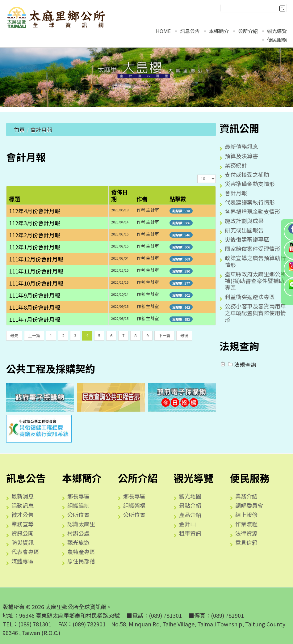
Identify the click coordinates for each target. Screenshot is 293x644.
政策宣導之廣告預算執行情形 (255, 261)
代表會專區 (25, 552)
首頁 (19, 129)
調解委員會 (249, 505)
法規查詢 (241, 364)
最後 (184, 335)
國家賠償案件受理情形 (253, 248)
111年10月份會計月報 (36, 283)
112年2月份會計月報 (35, 235)
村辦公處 (78, 533)
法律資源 (246, 533)
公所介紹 (248, 31)
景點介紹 (190, 505)
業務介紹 (246, 496)
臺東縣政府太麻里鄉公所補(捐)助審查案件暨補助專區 (255, 281)
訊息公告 (190, 31)
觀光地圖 (190, 496)
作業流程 (246, 524)
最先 (14, 335)
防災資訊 (23, 542)
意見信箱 (246, 542)
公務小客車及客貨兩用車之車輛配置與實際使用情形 (255, 313)
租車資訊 (190, 533)
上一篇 (34, 335)
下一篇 (164, 335)
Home (163, 31)
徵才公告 (23, 515)
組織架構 (134, 505)
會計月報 (236, 193)
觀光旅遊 (78, 542)
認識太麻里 (81, 524)
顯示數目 (197, 174)
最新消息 (23, 496)
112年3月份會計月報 (35, 223)
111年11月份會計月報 (36, 271)
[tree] (253, 364)
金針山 (187, 524)
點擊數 (178, 199)
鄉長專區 (78, 496)
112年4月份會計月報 (35, 211)
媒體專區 (23, 561)
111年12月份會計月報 (36, 259)
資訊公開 (23, 533)
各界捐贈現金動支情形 (253, 211)
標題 (15, 199)
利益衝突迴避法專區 (250, 297)
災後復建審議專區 (247, 239)
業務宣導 (23, 524)
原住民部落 (81, 561)
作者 (142, 199)
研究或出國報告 (244, 230)
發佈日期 (119, 195)
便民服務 (277, 40)
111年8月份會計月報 (35, 307)
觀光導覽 (277, 31)
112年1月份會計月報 (35, 247)
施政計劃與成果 (244, 221)
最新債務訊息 (241, 146)
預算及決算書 (241, 156)
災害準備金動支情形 (250, 184)
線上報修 (246, 515)
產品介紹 (190, 515)
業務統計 (236, 165)
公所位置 (78, 515)
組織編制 (78, 505)
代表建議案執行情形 (250, 202)
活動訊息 (23, 505)
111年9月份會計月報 (35, 295)
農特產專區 (81, 552)
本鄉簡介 (219, 31)
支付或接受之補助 (247, 174)
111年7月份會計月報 (35, 319)
